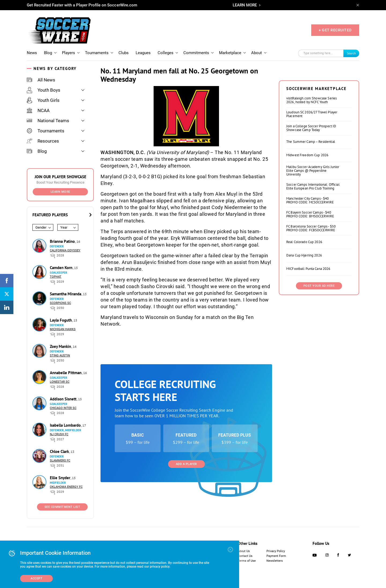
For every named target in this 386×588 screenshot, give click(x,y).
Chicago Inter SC (63, 408)
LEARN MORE (245, 5)
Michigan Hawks (63, 329)
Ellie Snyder (61, 478)
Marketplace (230, 53)
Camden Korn (62, 268)
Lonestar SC (60, 382)
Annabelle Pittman (66, 373)
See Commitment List (62, 507)
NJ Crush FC (59, 434)
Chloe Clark (60, 451)
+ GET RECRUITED (335, 30)
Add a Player (186, 464)
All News (41, 80)
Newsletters (275, 561)
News (32, 53)
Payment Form (276, 556)
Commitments (196, 53)
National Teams (48, 121)
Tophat (56, 277)
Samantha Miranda (66, 294)
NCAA (38, 110)
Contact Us (245, 556)
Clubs (124, 53)
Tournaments (97, 53)
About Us (244, 551)
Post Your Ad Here (319, 286)
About (257, 53)
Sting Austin (60, 356)
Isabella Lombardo (66, 425)
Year (64, 227)
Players (68, 53)
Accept (36, 578)
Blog (48, 53)
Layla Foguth (61, 320)
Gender (41, 227)
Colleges (166, 53)
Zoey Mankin (61, 346)
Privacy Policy (276, 551)
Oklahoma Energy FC (66, 487)
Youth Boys (44, 90)
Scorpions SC (60, 303)
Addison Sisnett (64, 399)
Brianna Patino (63, 241)
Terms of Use (247, 561)
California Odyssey (65, 250)
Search (351, 53)
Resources (43, 141)
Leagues (143, 53)
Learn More (60, 192)
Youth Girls (43, 100)
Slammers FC (60, 461)
